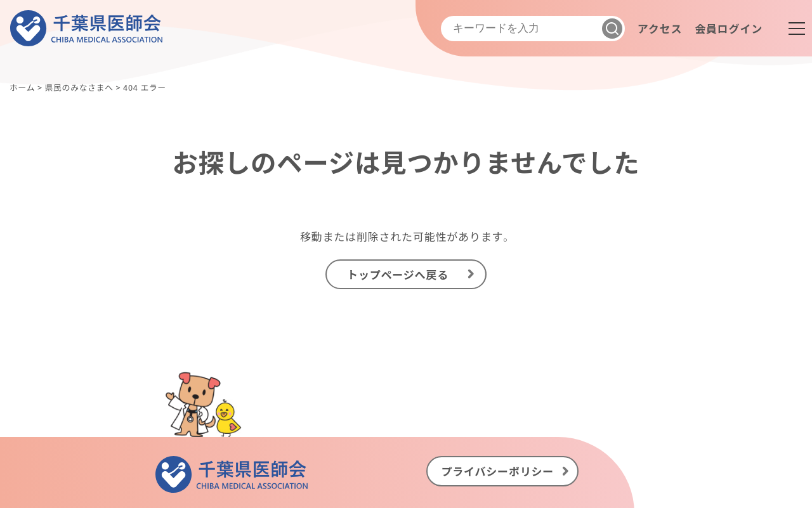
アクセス (660, 28)
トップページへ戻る (398, 274)
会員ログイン (729, 28)
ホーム (22, 87)
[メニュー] (797, 29)
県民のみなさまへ (79, 87)
